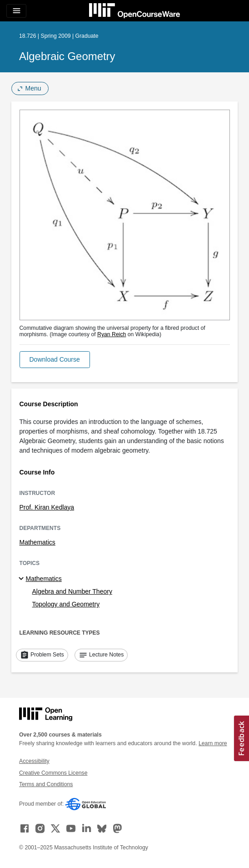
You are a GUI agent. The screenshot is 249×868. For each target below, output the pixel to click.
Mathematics (37, 542)
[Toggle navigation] (16, 11)
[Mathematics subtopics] (22, 579)
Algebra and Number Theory (72, 591)
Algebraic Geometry (67, 56)
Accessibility (34, 761)
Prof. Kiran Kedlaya (47, 507)
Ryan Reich (112, 334)
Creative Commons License (53, 773)
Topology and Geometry (66, 604)
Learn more (213, 743)
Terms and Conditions (46, 784)
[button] (55, 360)
